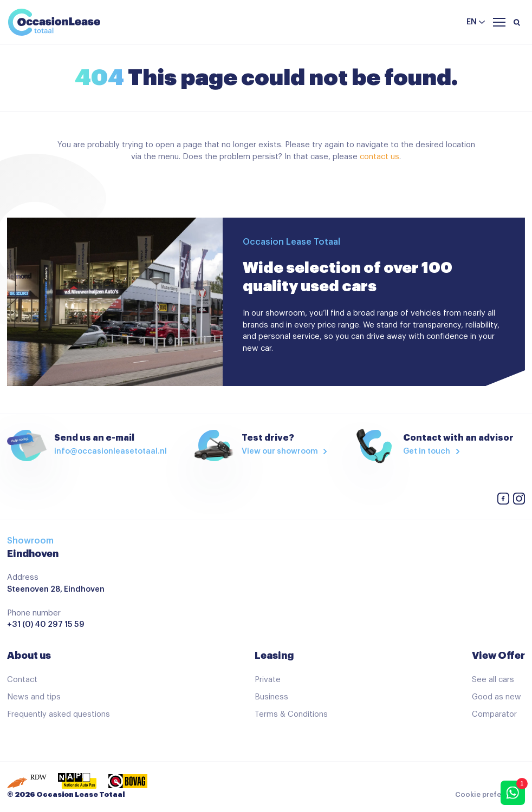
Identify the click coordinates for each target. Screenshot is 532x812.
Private (268, 680)
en (472, 22)
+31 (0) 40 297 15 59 (46, 624)
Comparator (494, 714)
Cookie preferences (490, 795)
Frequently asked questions (59, 714)
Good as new (497, 697)
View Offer (498, 656)
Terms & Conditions (291, 714)
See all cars (493, 680)
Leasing (274, 656)
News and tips (34, 697)
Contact (22, 680)
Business (271, 697)
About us (29, 656)
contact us (379, 157)
